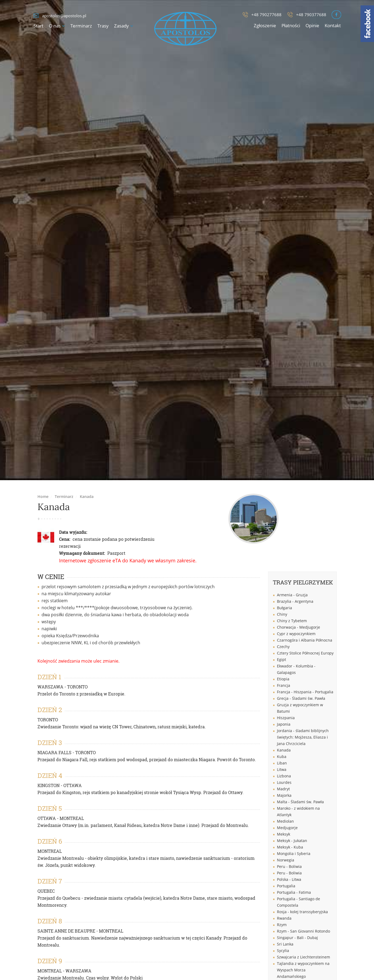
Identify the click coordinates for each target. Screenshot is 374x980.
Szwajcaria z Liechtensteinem (303, 957)
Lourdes (284, 782)
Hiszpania (286, 718)
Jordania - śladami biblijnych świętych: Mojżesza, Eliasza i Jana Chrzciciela (303, 737)
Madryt (283, 789)
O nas (55, 26)
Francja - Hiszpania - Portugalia (305, 692)
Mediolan (285, 821)
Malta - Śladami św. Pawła (300, 802)
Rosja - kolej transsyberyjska (302, 912)
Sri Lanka (285, 944)
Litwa (282, 769)
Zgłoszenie (265, 25)
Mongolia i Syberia (294, 853)
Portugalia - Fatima (294, 892)
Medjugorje (287, 828)
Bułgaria (284, 608)
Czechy (283, 647)
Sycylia (283, 950)
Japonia (284, 724)
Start (38, 26)
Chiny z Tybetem (292, 621)
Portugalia (286, 886)
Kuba (282, 756)
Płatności (291, 25)
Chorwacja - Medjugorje (298, 627)
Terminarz (81, 26)
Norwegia (286, 860)
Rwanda (284, 918)
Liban (282, 763)
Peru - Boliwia (289, 866)
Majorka (284, 795)
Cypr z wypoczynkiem (296, 634)
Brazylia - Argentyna (295, 601)
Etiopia (283, 679)
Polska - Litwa (289, 879)
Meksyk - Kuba (290, 847)
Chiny (282, 614)
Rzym (282, 925)
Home (43, 496)
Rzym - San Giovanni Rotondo (303, 931)
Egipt (282, 659)
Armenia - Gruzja (292, 595)
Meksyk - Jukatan (292, 841)
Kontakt (333, 25)
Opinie (312, 25)
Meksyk (284, 834)
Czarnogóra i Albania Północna (305, 640)
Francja (284, 685)
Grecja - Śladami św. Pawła (301, 698)
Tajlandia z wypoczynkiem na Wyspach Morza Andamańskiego (303, 970)
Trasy (103, 26)
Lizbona (284, 776)
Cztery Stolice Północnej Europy (305, 653)
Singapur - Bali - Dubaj (297, 938)
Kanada (87, 496)
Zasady (121, 26)
